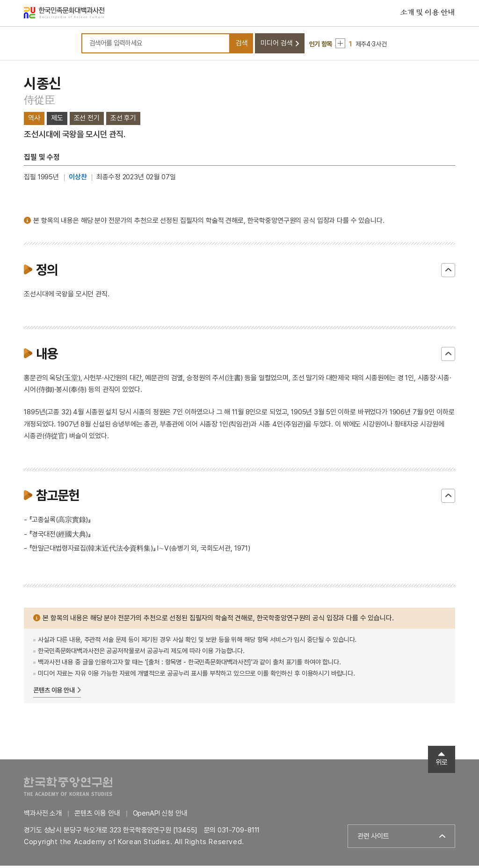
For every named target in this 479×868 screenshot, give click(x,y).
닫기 (448, 272)
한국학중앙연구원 (68, 789)
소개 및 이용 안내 (428, 14)
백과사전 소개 (43, 816)
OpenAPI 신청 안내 (160, 816)
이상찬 (78, 179)
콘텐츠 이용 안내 (54, 692)
